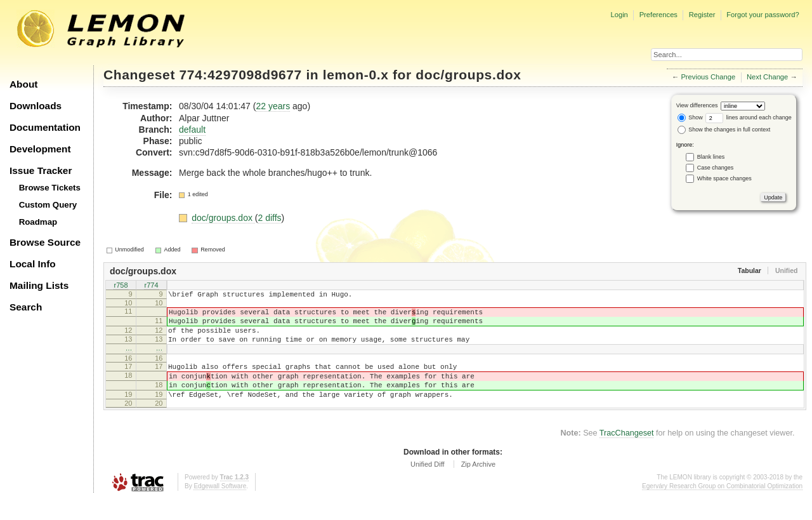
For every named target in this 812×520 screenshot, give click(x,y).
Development (40, 149)
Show (690, 117)
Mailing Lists (39, 285)
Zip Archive (478, 485)
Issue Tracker (41, 170)
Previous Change (708, 77)
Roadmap (38, 222)
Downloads (36, 106)
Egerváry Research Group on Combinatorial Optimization (722, 507)
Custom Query (48, 205)
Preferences (658, 15)
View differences (697, 105)
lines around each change (749, 117)
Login (619, 15)
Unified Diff (428, 485)
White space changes (724, 178)
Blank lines (711, 157)
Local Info (33, 264)
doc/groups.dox (468, 75)
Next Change (767, 77)
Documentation (45, 127)
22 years (273, 106)
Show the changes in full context (724, 130)
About (23, 84)
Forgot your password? (763, 15)
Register (702, 15)
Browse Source (45, 242)
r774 (151, 286)
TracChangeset (627, 454)
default (192, 130)
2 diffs (269, 218)
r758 (121, 286)
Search (26, 307)
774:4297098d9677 (241, 75)
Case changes (716, 168)
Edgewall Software (220, 507)
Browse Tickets (50, 188)
